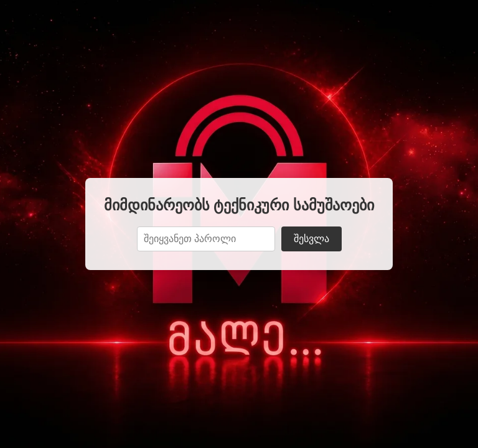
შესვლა (312, 239)
